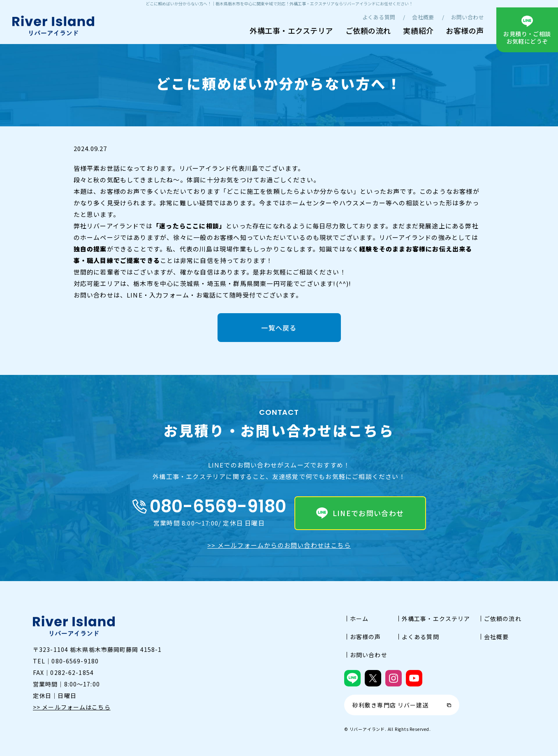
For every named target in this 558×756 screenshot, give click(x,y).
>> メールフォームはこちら (72, 707)
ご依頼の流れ (368, 30)
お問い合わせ (468, 17)
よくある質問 (379, 17)
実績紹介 (418, 30)
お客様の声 (465, 30)
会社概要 (423, 17)
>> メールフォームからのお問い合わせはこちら (279, 545)
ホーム (359, 619)
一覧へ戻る (279, 328)
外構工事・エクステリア (291, 30)
